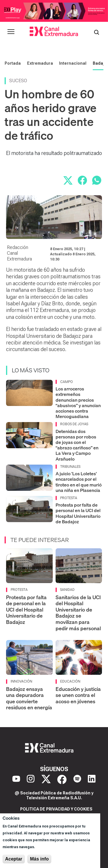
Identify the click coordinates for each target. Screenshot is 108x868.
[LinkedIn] (92, 779)
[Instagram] (31, 779)
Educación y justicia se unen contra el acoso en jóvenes (78, 695)
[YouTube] (16, 779)
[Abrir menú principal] (11, 32)
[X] (46, 779)
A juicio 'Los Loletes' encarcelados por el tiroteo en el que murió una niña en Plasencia (79, 482)
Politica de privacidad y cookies (56, 809)
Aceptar (14, 859)
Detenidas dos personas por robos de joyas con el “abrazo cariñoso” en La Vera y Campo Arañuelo (77, 445)
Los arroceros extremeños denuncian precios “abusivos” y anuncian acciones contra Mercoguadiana (78, 403)
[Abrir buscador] (96, 32)
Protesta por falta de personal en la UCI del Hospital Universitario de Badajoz (78, 513)
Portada (13, 63)
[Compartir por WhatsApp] (97, 180)
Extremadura (40, 63)
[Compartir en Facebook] (82, 180)
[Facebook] (62, 779)
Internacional (73, 63)
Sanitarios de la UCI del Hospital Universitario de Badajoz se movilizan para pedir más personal (78, 613)
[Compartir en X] (68, 180)
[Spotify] (77, 779)
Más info (39, 859)
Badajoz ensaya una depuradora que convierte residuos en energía (29, 698)
